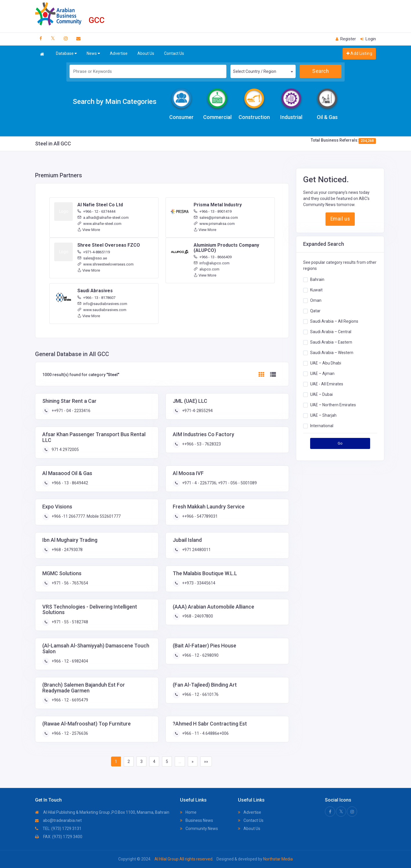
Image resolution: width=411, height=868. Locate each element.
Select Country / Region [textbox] (255, 71)
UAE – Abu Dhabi (326, 363)
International (322, 426)
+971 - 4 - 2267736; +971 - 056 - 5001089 (219, 483)
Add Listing (359, 53)
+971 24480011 (196, 550)
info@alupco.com (212, 263)
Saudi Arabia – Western (332, 353)
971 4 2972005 (65, 450)
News (93, 54)
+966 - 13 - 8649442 (69, 483)
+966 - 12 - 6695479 (69, 700)
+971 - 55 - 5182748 (69, 622)
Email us (340, 219)
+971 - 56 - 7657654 (69, 583)
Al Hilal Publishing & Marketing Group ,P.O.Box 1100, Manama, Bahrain (102, 812)
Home (188, 812)
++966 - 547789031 (199, 516)
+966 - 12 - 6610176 (200, 694)
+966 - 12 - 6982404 (69, 661)
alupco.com (207, 269)
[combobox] (263, 71)
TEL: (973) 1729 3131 (58, 829)
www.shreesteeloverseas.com (106, 264)
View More (89, 230)
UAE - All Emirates (327, 384)
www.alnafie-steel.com (99, 224)
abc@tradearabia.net (58, 820)
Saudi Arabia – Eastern (331, 342)
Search (320, 71)
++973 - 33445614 (198, 583)
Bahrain (317, 279)
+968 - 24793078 (67, 550)
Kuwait (316, 290)
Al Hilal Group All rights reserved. (184, 859)
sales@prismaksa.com (216, 218)
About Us (146, 53)
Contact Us (174, 53)
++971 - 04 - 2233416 (71, 411)
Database (66, 54)
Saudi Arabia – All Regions (334, 321)
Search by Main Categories (115, 102)
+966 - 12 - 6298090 (200, 655)
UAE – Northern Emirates (333, 405)
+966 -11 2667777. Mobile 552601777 (86, 516)
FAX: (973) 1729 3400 (59, 837)
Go (340, 443)
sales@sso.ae (92, 258)
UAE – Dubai (321, 394)
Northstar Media (278, 859)
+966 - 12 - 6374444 (96, 211)
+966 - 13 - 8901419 (213, 211)
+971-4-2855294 (197, 411)
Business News (197, 820)
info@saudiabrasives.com (102, 304)
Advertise (119, 53)
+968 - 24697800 (197, 616)
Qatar (315, 311)
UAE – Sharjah (323, 415)
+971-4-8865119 (94, 252)
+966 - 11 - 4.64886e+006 (205, 733)
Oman (316, 300)
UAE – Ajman (322, 373)
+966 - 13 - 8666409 (213, 257)
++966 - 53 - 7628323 (201, 444)
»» (206, 761)
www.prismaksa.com (214, 224)
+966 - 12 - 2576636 (69, 733)
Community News (199, 829)
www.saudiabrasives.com (102, 310)
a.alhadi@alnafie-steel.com (103, 218)
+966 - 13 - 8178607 (96, 298)
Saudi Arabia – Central (331, 332)
